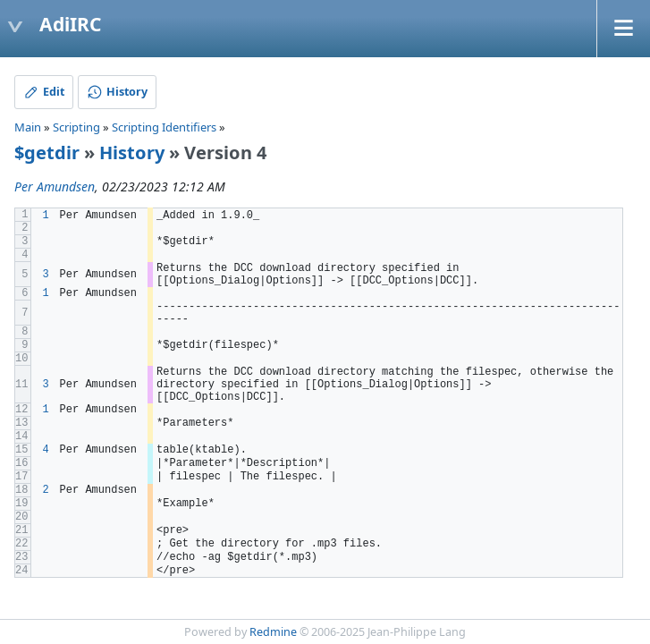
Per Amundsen (55, 186)
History (132, 153)
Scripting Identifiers (164, 127)
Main (28, 127)
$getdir (47, 153)
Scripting (76, 127)
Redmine (273, 632)
